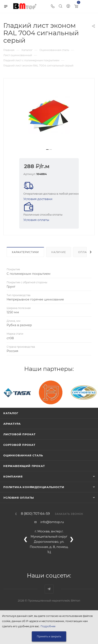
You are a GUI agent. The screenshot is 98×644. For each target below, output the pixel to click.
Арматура (12, 424)
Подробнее (48, 626)
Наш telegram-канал (49, 589)
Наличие (59, 252)
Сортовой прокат (19, 445)
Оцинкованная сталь (23, 455)
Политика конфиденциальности (34, 487)
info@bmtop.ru (52, 522)
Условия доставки (38, 199)
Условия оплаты (36, 220)
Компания (13, 476)
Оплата (84, 252)
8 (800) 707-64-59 (35, 514)
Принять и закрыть (49, 636)
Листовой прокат (19, 434)
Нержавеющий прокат (24, 466)
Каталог (11, 413)
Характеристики (25, 252)
